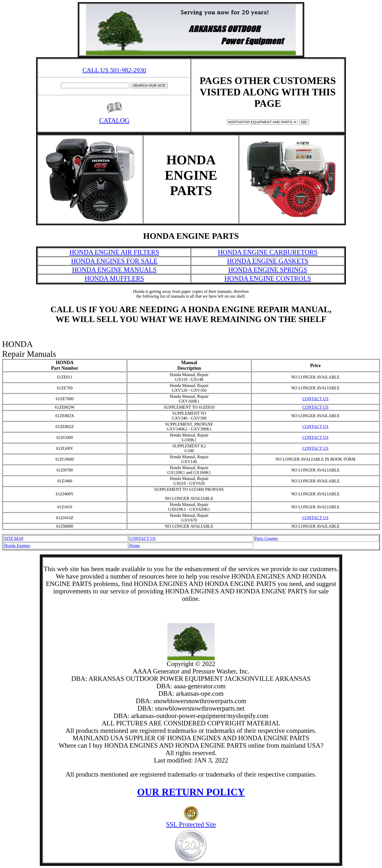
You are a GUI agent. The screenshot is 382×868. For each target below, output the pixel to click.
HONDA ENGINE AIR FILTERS (114, 252)
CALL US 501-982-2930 (114, 70)
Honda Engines (17, 546)
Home (135, 546)
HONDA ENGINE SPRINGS (268, 270)
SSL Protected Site (191, 821)
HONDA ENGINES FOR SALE (114, 261)
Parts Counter (267, 538)
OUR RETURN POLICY (191, 792)
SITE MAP (14, 538)
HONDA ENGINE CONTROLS (268, 278)
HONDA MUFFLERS (114, 278)
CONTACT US (315, 399)
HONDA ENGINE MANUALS (114, 270)
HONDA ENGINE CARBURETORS (268, 252)
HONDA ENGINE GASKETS (268, 261)
